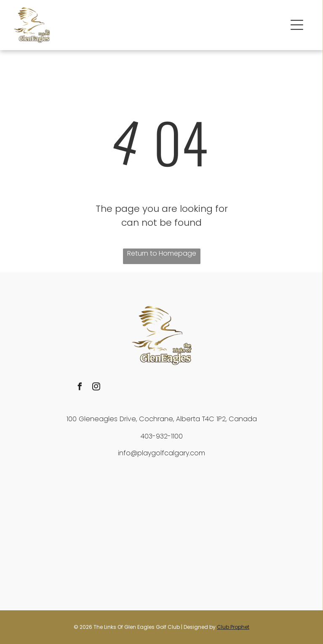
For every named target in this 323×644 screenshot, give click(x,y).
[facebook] (80, 388)
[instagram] (96, 388)
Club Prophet (233, 627)
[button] (297, 25)
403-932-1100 (162, 436)
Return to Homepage (162, 253)
